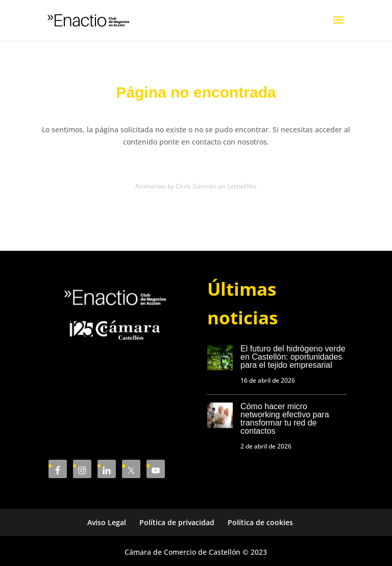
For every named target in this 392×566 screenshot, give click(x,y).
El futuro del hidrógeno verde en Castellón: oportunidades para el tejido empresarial (293, 357)
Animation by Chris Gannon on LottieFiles (196, 186)
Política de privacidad (177, 522)
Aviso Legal (107, 522)
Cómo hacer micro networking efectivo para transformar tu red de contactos (285, 419)
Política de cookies (260, 522)
